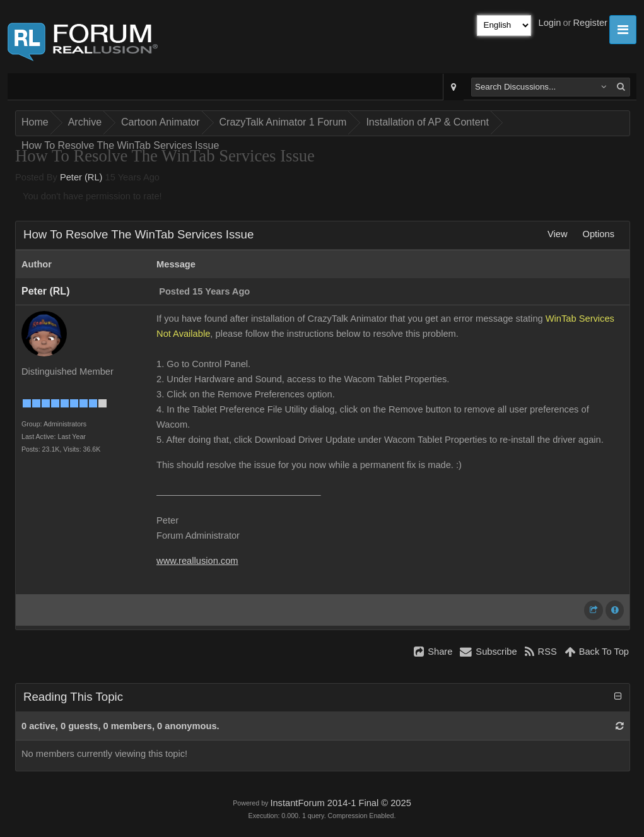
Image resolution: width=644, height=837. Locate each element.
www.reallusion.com (197, 561)
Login (550, 23)
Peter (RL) (81, 177)
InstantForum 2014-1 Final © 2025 (340, 803)
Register (590, 23)
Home (35, 122)
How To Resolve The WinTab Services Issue (120, 145)
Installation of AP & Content (427, 122)
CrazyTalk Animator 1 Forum (283, 122)
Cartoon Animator (161, 122)
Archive (85, 122)
